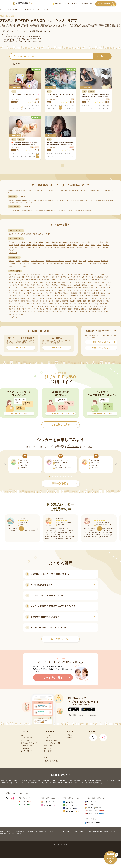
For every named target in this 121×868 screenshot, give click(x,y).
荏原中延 (66, 277)
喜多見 (103, 282)
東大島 (51, 304)
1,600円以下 (13, 264)
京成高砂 (11, 288)
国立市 (38, 248)
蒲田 (29, 282)
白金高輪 (81, 312)
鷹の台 (21, 296)
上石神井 (47, 282)
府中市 (81, 245)
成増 (92, 298)
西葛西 (23, 301)
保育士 (18, 261)
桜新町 (103, 288)
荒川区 (11, 245)
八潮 (10, 314)
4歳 (55, 264)
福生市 (44, 248)
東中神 (80, 304)
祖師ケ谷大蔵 (105, 293)
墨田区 (47, 242)
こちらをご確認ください (34, 42)
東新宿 (100, 312)
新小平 (18, 293)
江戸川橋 (59, 277)
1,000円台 (105, 261)
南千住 (30, 309)
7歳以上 (68, 264)
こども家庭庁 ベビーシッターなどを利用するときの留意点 (101, 832)
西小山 (42, 301)
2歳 (47, 264)
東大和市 (56, 248)
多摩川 (57, 296)
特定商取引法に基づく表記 (7, 834)
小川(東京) (54, 280)
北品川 (83, 282)
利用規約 (9, 832)
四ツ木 (30, 312)
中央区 (18, 242)
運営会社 (2, 832)
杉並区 (96, 242)
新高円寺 (103, 290)
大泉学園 (84, 277)
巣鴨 (51, 293)
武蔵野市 (62, 245)
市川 (92, 274)
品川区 (59, 242)
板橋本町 (86, 274)
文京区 (35, 242)
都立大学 (53, 298)
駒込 (64, 288)
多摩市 (87, 248)
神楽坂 (11, 282)
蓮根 (15, 304)
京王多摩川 (56, 285)
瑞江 (106, 306)
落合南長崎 (95, 280)
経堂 (22, 285)
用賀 (25, 312)
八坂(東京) (12, 312)
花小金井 (26, 304)
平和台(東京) (64, 306)
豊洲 (47, 298)
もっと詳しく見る (64, 639)
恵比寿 (73, 277)
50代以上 (106, 264)
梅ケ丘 (33, 277)
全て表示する (13, 253)
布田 (34, 306)
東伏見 (86, 304)
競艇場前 (16, 285)
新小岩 (96, 290)
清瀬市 (63, 248)
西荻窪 (17, 301)
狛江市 (50, 248)
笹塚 (109, 288)
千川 (89, 293)
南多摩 (36, 309)
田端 (52, 296)
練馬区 (23, 245)
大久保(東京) (99, 277)
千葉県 (35, 234)
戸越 (28, 298)
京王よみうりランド (88, 285)
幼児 (85, 264)
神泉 (23, 293)
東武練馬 (16, 298)
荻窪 (60, 280)
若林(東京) (55, 312)
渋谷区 (84, 242)
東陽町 (23, 298)
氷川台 (39, 304)
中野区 (90, 242)
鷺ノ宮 (98, 288)
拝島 (107, 301)
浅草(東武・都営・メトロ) (38, 274)
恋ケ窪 (26, 288)
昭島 (19, 274)
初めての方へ (58, 4)
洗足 (98, 293)
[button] (50, 477)
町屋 (96, 306)
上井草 (35, 282)
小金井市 (106, 245)
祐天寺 (19, 312)
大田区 (71, 242)
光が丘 (33, 304)
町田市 (99, 245)
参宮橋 (15, 290)
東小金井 (73, 304)
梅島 (38, 277)
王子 (78, 277)
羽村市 (99, 248)
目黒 (90, 309)
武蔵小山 (57, 309)
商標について (20, 834)
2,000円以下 (22, 264)
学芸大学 (70, 282)
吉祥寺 (109, 282)
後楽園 (32, 288)
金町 (25, 282)
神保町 (46, 293)
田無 (47, 296)
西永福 (102, 298)
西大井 (108, 298)
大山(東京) (45, 280)
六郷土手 (41, 312)
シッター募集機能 (73, 447)
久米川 (48, 285)
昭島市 (87, 245)
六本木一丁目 (65, 312)
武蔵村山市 (79, 248)
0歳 (39, 264)
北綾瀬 (77, 282)
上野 (19, 277)
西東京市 (11, 250)
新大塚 (90, 290)
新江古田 (76, 290)
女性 (85, 261)
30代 (95, 264)
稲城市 (93, 248)
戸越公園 (41, 298)
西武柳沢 (74, 293)
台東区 (41, 242)
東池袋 (45, 304)
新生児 (74, 264)
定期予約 (11, 261)
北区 (107, 242)
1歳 (43, 264)
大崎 (106, 277)
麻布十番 (73, 312)
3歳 (51, 264)
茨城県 (11, 234)
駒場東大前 (78, 288)
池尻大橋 (63, 274)
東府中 (91, 304)
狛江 (59, 288)
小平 (55, 288)
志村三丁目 (35, 290)
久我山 (27, 285)
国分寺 (38, 288)
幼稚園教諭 (26, 261)
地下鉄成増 (45, 277)
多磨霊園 (87, 296)
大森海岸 (37, 280)
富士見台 (20, 306)
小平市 (11, 248)
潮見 (28, 290)
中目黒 (87, 298)
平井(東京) (12, 306)
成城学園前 (58, 293)
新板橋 (69, 290)
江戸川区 (41, 245)
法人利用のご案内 (87, 4)
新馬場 (29, 293)
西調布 (59, 301)
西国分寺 (35, 301)
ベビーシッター (57, 25)
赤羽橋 (94, 312)
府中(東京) (40, 306)
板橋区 (17, 245)
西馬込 (80, 301)
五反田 (91, 288)
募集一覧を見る (64, 484)
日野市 (17, 248)
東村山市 (23, 248)
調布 (108, 296)
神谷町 (54, 282)
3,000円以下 (32, 264)
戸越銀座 (34, 298)
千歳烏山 (95, 296)
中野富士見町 (68, 298)
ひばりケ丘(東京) (101, 304)
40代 (99, 264)
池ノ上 (70, 274)
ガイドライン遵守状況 (77, 832)
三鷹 (19, 309)
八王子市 (49, 245)
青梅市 (75, 245)
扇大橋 (15, 314)
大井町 (91, 277)
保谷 (72, 306)
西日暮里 (65, 301)
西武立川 (66, 293)
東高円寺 (65, 304)
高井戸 (15, 296)
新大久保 (83, 290)
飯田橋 (57, 274)
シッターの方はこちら (107, 4)
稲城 (102, 274)
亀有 (59, 282)
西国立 (29, 301)
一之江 (97, 274)
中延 (76, 298)
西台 (53, 301)
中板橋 (60, 298)
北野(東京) (96, 282)
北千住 (89, 282)
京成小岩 (107, 285)
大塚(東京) (21, 280)
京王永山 (77, 285)
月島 (10, 298)
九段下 (33, 285)
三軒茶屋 (22, 290)
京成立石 (19, 288)
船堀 (57, 306)
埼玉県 (29, 234)
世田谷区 (77, 242)
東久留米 (58, 304)
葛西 (16, 282)
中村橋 (81, 298)
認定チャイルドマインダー (55, 261)
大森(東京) (29, 280)
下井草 (42, 290)
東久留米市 (71, 248)
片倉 (20, 282)
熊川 (43, 285)
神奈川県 (47, 234)
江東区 (53, 242)
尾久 (65, 280)
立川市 (56, 245)
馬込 (91, 306)
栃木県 (17, 234)
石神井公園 (62, 290)
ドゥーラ (68, 261)
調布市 (93, 245)
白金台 (88, 312)
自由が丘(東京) (37, 293)
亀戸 (64, 282)
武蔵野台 (77, 309)
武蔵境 (64, 309)
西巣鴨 (48, 301)
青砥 (10, 274)
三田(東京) (12, 309)
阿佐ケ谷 (25, 274)
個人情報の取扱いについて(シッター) (24, 832)
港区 (23, 242)
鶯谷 (23, 277)
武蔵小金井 (49, 309)
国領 (43, 288)
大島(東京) (12, 280)
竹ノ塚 (27, 296)
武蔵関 (70, 309)
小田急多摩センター (75, 280)
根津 (89, 301)
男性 (80, 261)
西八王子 (73, 301)
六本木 (48, 312)
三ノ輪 (42, 309)
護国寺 (86, 288)
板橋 (80, 274)
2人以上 (90, 261)
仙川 (93, 293)
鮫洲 (10, 290)
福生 (47, 306)
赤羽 (15, 274)
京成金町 (100, 285)
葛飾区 (35, 245)
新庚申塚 (106, 312)
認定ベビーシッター (38, 261)
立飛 (43, 296)
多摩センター (65, 296)
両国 (35, 312)
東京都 (41, 234)
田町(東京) (75, 296)
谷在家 (21, 314)
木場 (10, 285)
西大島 (11, 301)
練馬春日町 (101, 301)
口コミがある (22, 266)
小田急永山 (86, 280)
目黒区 (65, 242)
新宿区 (29, 242)
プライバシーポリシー (63, 832)
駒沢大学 (70, 288)
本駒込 (86, 306)
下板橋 (48, 290)
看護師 (75, 261)
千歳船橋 (102, 296)
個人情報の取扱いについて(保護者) (46, 832)
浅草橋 (51, 274)
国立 (38, 285)
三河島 (101, 306)
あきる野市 (106, 248)
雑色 (10, 296)
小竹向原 (49, 288)
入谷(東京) (12, 277)
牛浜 (28, 277)
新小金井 (11, 293)
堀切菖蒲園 (78, 306)
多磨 (81, 296)
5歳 (58, 264)
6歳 (62, 264)
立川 (32, 296)
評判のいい (12, 266)
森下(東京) (97, 309)
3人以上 (97, 261)
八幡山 (20, 304)
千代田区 (11, 242)
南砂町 (24, 309)
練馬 (94, 301)
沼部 (85, 301)
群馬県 (23, 234)
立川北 (38, 296)
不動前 (52, 306)
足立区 (29, 245)
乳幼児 (80, 264)
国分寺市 (31, 248)
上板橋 (41, 282)
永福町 (52, 277)
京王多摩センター (67, 285)
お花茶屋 (104, 280)
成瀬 (97, 298)
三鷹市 (69, 245)
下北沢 (54, 290)
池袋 (75, 274)
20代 (90, 264)
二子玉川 (28, 306)
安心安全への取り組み (72, 4)
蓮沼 (10, 304)
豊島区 (102, 242)
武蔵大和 (84, 309)
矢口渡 (104, 309)
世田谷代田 (82, 293)
